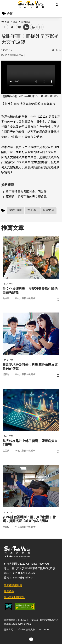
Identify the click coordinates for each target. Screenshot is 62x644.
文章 (15, 22)
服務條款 (9, 591)
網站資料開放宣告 (14, 597)
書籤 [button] (40, 27)
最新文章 (26, 22)
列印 (33, 27)
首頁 (5, 22)
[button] (57, 5)
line (18, 27)
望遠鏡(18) (15, 210)
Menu (5, 5)
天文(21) (32, 210)
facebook (5, 27)
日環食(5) (49, 210)
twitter (12, 27)
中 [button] (26, 27)
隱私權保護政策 (13, 585)
